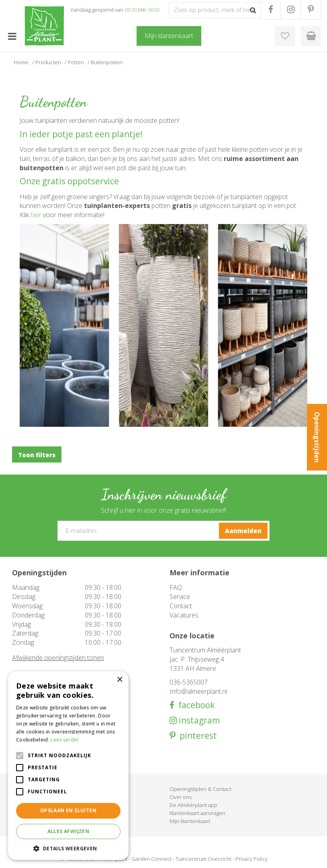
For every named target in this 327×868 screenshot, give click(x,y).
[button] (68, 848)
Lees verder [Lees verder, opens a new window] (65, 740)
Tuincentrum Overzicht (203, 859)
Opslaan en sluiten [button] (68, 810)
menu (12, 36)
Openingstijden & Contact (200, 789)
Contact (181, 606)
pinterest (196, 736)
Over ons (181, 797)
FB (271, 10)
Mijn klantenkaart (190, 821)
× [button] (120, 680)
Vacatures (184, 615)
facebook (194, 705)
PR (311, 10)
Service (180, 597)
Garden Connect (151, 859)
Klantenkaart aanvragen (197, 813)
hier (37, 215)
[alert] (68, 766)
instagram (198, 720)
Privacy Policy (251, 859)
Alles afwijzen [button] (68, 831)
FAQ (176, 587)
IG (291, 10)
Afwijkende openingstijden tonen (58, 658)
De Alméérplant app (193, 805)
